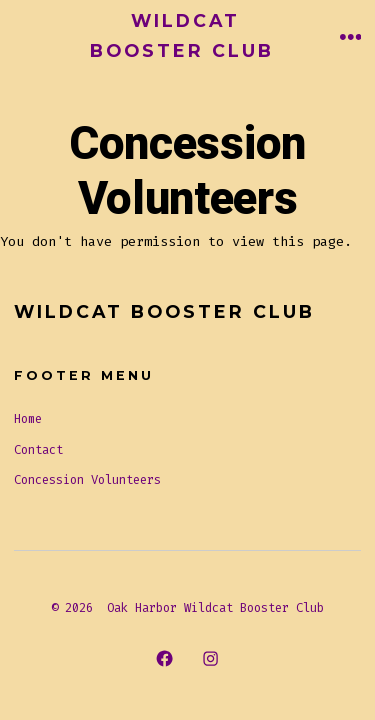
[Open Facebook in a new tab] (164, 658)
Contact (38, 450)
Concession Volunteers (87, 480)
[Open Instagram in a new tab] (211, 658)
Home (28, 419)
